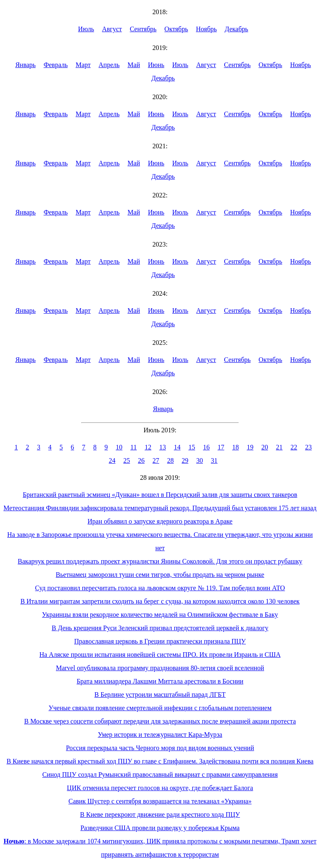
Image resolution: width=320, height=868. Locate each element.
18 (235, 447)
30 (200, 460)
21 (279, 447)
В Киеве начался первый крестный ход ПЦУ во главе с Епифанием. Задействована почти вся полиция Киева (160, 761)
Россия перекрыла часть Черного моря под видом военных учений (160, 748)
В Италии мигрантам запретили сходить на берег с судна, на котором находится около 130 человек (160, 601)
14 (177, 447)
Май (134, 65)
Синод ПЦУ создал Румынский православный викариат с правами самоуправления (160, 774)
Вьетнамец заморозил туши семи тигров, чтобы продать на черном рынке (160, 575)
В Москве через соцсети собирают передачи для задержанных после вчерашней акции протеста (160, 721)
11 (134, 447)
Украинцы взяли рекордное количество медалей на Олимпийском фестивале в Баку (160, 615)
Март (83, 65)
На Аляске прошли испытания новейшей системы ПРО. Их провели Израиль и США (160, 655)
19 (250, 447)
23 (308, 447)
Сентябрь (143, 29)
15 (192, 447)
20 (265, 447)
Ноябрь (206, 29)
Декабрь (236, 29)
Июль (86, 29)
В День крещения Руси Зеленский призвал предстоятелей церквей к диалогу (160, 628)
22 (294, 447)
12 (148, 447)
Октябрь (176, 29)
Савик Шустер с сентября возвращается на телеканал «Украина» (160, 801)
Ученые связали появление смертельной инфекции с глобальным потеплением (160, 708)
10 (119, 447)
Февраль (56, 65)
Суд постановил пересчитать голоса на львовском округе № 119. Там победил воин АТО (160, 588)
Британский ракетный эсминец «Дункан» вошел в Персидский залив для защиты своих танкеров (160, 495)
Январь (26, 65)
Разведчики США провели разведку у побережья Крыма (160, 828)
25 (127, 460)
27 (156, 460)
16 (206, 447)
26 (141, 460)
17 (221, 447)
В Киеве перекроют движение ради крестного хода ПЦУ (160, 814)
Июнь (156, 65)
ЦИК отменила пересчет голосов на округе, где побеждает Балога (160, 788)
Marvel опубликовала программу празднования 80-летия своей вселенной (160, 668)
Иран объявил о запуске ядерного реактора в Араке (160, 521)
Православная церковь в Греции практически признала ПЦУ (160, 641)
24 (112, 460)
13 (162, 447)
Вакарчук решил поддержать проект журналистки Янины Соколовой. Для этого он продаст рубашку (160, 561)
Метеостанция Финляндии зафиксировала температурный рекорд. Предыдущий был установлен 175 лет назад (160, 508)
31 (214, 460)
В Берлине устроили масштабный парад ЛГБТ (160, 695)
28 (170, 460)
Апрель (109, 65)
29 (185, 460)
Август (112, 29)
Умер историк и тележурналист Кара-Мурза (160, 735)
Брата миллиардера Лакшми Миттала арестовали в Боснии (160, 681)
